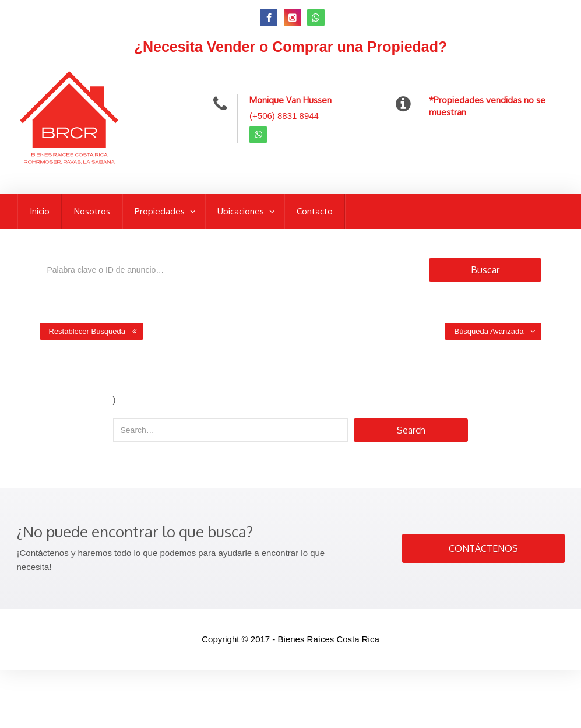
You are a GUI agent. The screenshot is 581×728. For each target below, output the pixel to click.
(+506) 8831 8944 (284, 116)
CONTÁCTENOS (483, 548)
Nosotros (92, 211)
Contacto (315, 211)
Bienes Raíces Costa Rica (329, 639)
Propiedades (161, 211)
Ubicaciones (242, 211)
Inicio (40, 211)
